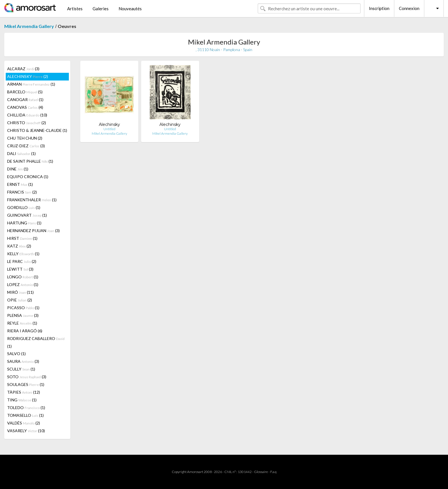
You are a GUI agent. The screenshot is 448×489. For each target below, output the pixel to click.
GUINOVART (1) (27, 215)
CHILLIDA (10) (27, 115)
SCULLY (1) (21, 369)
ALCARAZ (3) (23, 69)
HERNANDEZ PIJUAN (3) (33, 231)
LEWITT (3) (20, 269)
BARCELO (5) (25, 92)
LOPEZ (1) (23, 284)
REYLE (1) (22, 323)
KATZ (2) (19, 246)
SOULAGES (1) (26, 384)
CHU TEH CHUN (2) (25, 138)
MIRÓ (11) (20, 292)
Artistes (75, 9)
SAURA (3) (23, 361)
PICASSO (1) (23, 308)
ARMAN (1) (31, 84)
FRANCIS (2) (22, 192)
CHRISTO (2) (27, 123)
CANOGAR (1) (25, 99)
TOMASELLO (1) (25, 415)
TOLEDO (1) (26, 407)
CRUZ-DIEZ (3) (26, 146)
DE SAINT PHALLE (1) (30, 161)
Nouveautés (130, 9)
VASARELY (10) (26, 431)
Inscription (379, 8)
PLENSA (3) (23, 315)
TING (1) (22, 400)
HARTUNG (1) (24, 223)
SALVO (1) (16, 354)
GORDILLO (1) (24, 207)
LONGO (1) (23, 277)
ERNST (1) (20, 184)
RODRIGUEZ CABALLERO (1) (36, 342)
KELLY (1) (23, 254)
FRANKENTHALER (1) (32, 200)
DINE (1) (18, 169)
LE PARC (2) (22, 261)
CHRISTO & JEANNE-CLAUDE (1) (37, 130)
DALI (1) (21, 153)
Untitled (109, 129)
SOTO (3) (27, 377)
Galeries (101, 9)
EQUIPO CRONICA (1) (28, 177)
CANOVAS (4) (25, 107)
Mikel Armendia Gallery (29, 26)
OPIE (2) (20, 300)
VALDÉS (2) (24, 423)
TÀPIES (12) (24, 392)
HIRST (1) (22, 238)
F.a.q (273, 472)
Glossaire (261, 472)
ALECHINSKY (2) (28, 76)
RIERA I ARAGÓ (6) (25, 331)
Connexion (409, 8)
